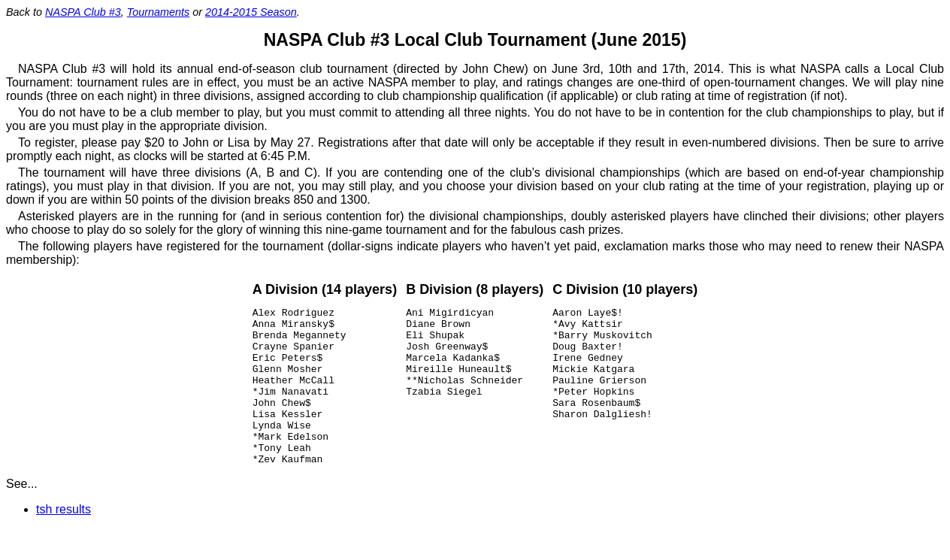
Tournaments (158, 12)
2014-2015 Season (251, 12)
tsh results (64, 541)
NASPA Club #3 (83, 12)
